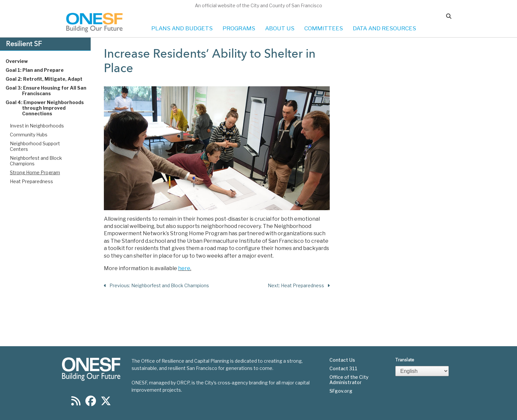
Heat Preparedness (31, 181)
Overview (23, 61)
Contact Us (342, 360)
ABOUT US (280, 28)
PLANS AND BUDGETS (182, 28)
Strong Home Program (35, 172)
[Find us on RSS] (76, 403)
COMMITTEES (324, 28)
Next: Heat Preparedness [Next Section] (299, 286)
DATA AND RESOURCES (384, 28)
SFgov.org (341, 391)
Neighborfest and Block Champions (36, 161)
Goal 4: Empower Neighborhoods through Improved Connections (51, 108)
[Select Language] (422, 371)
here (184, 268)
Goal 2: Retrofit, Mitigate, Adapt (50, 79)
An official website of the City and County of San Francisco (258, 5)
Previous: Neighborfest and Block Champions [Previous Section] (156, 286)
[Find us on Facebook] (91, 403)
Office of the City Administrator (349, 380)
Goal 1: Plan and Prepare (41, 70)
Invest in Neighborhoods (37, 126)
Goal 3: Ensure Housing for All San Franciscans (52, 91)
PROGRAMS (239, 28)
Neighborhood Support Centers (35, 146)
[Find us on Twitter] (106, 403)
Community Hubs (29, 135)
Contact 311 (343, 369)
